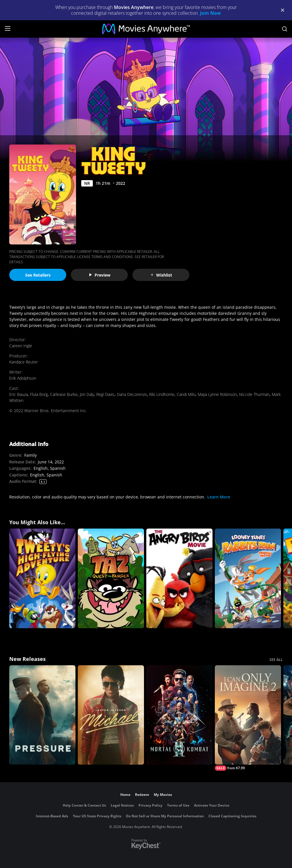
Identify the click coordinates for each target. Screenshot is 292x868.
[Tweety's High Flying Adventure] (42, 578)
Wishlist (161, 275)
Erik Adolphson (23, 378)
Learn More (219, 497)
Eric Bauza (19, 394)
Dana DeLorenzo (132, 394)
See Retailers (38, 275)
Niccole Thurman (254, 394)
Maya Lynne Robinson (217, 394)
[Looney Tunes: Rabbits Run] (248, 578)
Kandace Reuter (24, 362)
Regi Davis (105, 394)
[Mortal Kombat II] (179, 715)
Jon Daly (87, 394)
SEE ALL (276, 660)
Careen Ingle (21, 346)
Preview (99, 275)
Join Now (210, 13)
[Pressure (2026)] (42, 715)
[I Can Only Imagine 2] (248, 718)
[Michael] (111, 715)
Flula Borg (39, 394)
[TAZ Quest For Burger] (111, 578)
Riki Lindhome (162, 394)
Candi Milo (186, 394)
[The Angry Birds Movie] (179, 578)
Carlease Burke (64, 394)
